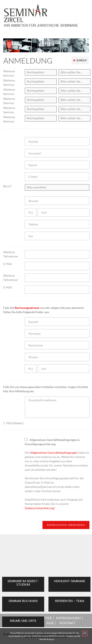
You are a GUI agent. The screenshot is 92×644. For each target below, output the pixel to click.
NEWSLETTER (41, 618)
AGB (50, 623)
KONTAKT (67, 623)
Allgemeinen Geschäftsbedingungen (54, 453)
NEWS (37, 623)
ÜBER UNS (20, 623)
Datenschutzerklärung (39, 508)
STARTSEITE (17, 618)
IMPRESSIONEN (68, 618)
